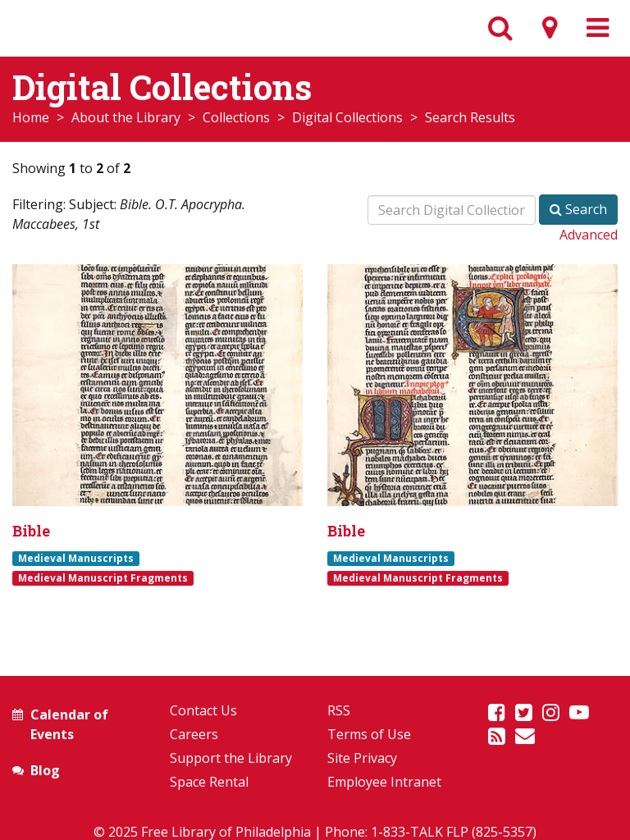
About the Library (126, 117)
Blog (45, 770)
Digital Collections (347, 117)
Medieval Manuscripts (76, 558)
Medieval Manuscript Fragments (103, 577)
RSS (339, 710)
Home (31, 117)
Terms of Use (369, 734)
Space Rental (209, 782)
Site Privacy (362, 758)
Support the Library (231, 758)
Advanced (589, 235)
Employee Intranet (384, 782)
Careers (194, 734)
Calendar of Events (69, 724)
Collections (236, 117)
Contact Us (203, 710)
